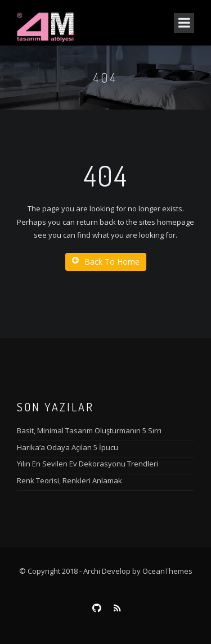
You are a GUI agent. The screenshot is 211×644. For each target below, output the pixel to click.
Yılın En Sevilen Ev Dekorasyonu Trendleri (87, 464)
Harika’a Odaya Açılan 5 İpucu (68, 447)
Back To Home (106, 262)
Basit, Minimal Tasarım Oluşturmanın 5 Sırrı (89, 430)
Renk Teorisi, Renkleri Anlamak (69, 480)
